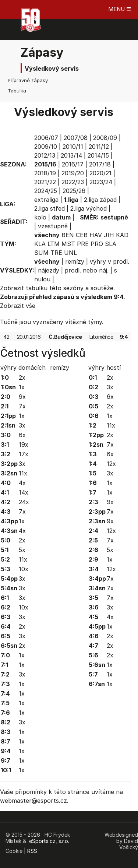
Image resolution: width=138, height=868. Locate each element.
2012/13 (45, 155)
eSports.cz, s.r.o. (49, 841)
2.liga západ (100, 200)
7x (22, 406)
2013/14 (71, 155)
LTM (54, 244)
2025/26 (74, 191)
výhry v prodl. (109, 261)
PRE (83, 244)
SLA (111, 244)
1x (22, 387)
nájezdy (49, 270)
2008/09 (105, 138)
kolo (40, 217)
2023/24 (101, 182)
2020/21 (100, 173)
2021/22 (45, 182)
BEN (68, 235)
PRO (97, 244)
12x (111, 464)
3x (22, 425)
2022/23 (73, 182)
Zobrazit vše (18, 306)
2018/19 (45, 173)
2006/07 (46, 138)
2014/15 (98, 155)
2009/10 (46, 147)
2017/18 (100, 164)
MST (68, 244)
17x (24, 454)
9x (22, 397)
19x (24, 444)
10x (24, 569)
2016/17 (73, 164)
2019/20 (73, 173)
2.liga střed (49, 208)
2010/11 (73, 147)
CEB (82, 235)
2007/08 (76, 138)
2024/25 (46, 191)
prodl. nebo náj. (87, 270)
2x (22, 377)
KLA (40, 244)
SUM (41, 253)
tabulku (37, 288)
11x (23, 473)
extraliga (46, 200)
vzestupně (53, 226)
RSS (32, 851)
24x (24, 502)
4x (22, 483)
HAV (96, 235)
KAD (122, 235)
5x (22, 550)
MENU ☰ (120, 9)
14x (24, 492)
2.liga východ (89, 208)
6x (22, 435)
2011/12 (99, 147)
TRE (56, 253)
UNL (70, 253)
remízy (75, 261)
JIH (109, 235)
